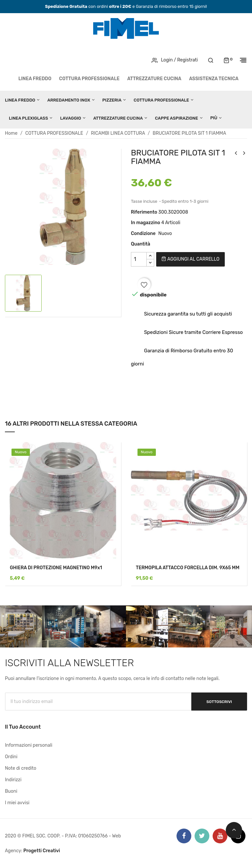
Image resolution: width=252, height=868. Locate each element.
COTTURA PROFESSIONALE (89, 79)
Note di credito (21, 768)
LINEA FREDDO (35, 79)
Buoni (11, 791)
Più (214, 118)
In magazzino (146, 223)
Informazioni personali (29, 745)
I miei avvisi (17, 803)
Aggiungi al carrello (190, 259)
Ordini (11, 757)
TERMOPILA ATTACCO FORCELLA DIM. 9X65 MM (188, 568)
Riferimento (144, 212)
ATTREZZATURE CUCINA (154, 79)
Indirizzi (13, 780)
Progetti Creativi (42, 851)
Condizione (143, 234)
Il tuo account (23, 727)
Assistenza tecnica (214, 79)
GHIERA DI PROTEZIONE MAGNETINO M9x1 (56, 568)
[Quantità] (139, 259)
